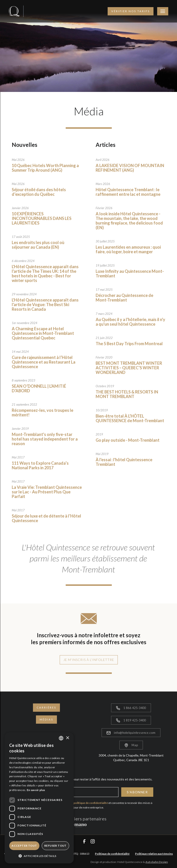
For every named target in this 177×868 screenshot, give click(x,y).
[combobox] (61, 738)
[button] (39, 856)
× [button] (67, 738)
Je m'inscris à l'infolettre (89, 660)
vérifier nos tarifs (131, 11)
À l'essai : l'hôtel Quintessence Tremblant (124, 462)
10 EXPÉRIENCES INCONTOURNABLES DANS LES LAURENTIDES (42, 218)
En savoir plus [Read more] (36, 790)
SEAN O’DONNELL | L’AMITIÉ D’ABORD (39, 388)
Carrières (46, 707)
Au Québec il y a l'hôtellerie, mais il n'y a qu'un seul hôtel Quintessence (130, 322)
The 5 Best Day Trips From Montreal (129, 344)
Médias (46, 719)
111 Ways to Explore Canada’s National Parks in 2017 (40, 465)
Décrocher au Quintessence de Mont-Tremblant (124, 298)
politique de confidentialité (91, 803)
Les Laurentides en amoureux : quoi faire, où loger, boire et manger (128, 249)
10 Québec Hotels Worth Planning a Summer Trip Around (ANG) (45, 168)
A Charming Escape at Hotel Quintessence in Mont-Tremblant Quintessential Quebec (43, 333)
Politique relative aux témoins (154, 854)
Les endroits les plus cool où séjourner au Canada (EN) (38, 245)
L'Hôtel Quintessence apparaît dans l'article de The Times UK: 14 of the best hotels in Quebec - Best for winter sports (45, 273)
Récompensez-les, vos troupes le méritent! (43, 413)
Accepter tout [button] (24, 846)
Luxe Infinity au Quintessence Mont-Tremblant (130, 273)
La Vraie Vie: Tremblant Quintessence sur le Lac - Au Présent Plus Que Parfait (47, 492)
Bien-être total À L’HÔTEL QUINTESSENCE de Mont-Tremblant (130, 418)
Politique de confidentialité (112, 854)
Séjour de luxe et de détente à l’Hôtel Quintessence (46, 518)
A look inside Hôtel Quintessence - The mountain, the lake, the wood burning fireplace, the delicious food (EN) (129, 221)
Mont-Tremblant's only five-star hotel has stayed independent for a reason (45, 439)
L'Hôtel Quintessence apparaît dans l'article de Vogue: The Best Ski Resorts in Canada (45, 305)
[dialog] (39, 798)
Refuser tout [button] (55, 846)
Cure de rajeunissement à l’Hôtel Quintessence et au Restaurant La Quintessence (44, 362)
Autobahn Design (157, 862)
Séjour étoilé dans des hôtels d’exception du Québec (39, 192)
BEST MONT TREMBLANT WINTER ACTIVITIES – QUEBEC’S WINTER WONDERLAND (129, 368)
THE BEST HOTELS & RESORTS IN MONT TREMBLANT (127, 394)
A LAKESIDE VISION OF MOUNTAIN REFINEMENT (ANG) (130, 168)
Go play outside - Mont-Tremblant (128, 440)
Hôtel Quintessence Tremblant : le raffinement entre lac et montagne (128, 192)
